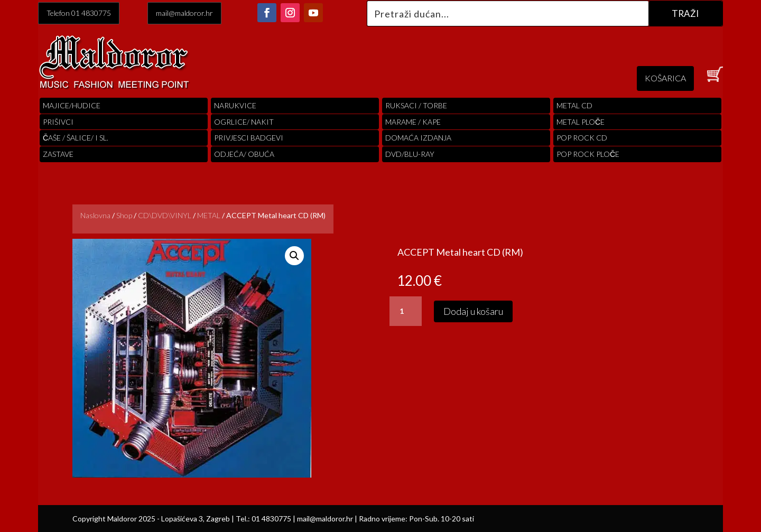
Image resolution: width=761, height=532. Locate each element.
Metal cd (574, 105)
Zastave (58, 154)
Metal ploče (581, 122)
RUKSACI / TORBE (416, 105)
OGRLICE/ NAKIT (244, 122)
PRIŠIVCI (58, 122)
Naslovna (95, 215)
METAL (209, 215)
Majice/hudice (72, 105)
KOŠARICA (665, 78)
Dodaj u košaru (473, 311)
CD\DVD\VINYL (165, 215)
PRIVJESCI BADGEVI (249, 138)
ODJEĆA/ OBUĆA (244, 154)
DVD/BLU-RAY (410, 154)
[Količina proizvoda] (405, 311)
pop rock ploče (588, 154)
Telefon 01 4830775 (79, 13)
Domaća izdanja (418, 138)
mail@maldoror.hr (184, 13)
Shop (124, 215)
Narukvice (235, 105)
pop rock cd (582, 138)
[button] (294, 256)
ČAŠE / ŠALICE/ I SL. (76, 138)
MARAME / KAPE (413, 122)
